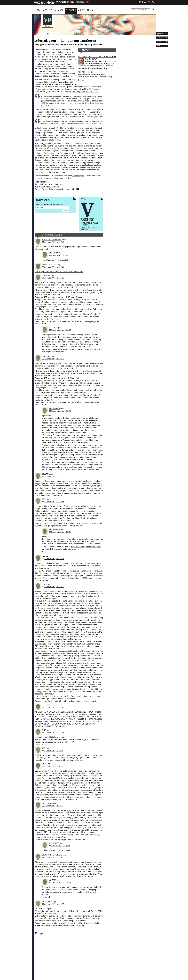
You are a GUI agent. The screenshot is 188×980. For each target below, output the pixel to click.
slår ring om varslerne (63, 178)
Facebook (160, 38)
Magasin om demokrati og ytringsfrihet (73, 2)
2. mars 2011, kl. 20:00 (54, 587)
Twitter (159, 42)
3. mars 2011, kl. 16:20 (61, 330)
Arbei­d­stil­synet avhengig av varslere (51, 184)
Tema (90, 10)
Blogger (71, 10)
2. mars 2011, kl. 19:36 (54, 476)
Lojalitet (93, 77)
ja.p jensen (47, 803)
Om (149, 2)
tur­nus (51, 64)
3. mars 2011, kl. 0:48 (54, 751)
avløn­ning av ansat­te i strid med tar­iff (58, 66)
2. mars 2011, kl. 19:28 (54, 278)
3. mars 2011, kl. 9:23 (54, 806)
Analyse (59, 10)
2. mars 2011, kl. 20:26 (61, 532)
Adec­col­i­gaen (78, 176)
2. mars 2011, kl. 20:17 (61, 255)
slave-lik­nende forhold (64, 69)
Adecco (81, 75)
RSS (158, 46)
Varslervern (101, 77)
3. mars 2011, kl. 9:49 (54, 857)
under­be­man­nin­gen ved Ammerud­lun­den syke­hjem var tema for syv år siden (71, 548)
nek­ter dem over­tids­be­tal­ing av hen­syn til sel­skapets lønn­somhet (71, 135)
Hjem (38, 10)
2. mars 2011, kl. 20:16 (61, 411)
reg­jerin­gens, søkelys (81, 155)
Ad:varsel (87, 50)
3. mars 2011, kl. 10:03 (54, 904)
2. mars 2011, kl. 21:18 (54, 707)
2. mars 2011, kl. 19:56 (54, 559)
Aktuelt (47, 10)
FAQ (153, 2)
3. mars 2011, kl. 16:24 (61, 882)
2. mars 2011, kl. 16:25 (54, 242)
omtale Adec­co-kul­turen (72, 114)
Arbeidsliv (89, 75)
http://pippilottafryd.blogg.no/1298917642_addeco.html (59, 272)
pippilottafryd (49, 265)
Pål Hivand (91, 59)
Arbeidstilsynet (84, 77)
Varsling (109, 77)
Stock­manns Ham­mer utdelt (47, 186)
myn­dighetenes (61, 155)
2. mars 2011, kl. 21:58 (54, 733)
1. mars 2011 (86, 56)
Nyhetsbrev (160, 34)
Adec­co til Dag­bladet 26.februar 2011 (83, 91)
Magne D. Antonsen (52, 240)
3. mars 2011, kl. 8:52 (54, 766)
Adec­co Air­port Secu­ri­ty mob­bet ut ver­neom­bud (56, 189)
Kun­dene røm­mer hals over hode (57, 52)
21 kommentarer (109, 56)
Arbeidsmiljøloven (99, 75)
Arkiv (81, 10)
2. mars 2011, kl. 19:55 (54, 502)
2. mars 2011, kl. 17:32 (54, 267)
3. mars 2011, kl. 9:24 (60, 846)
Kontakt (143, 2)
